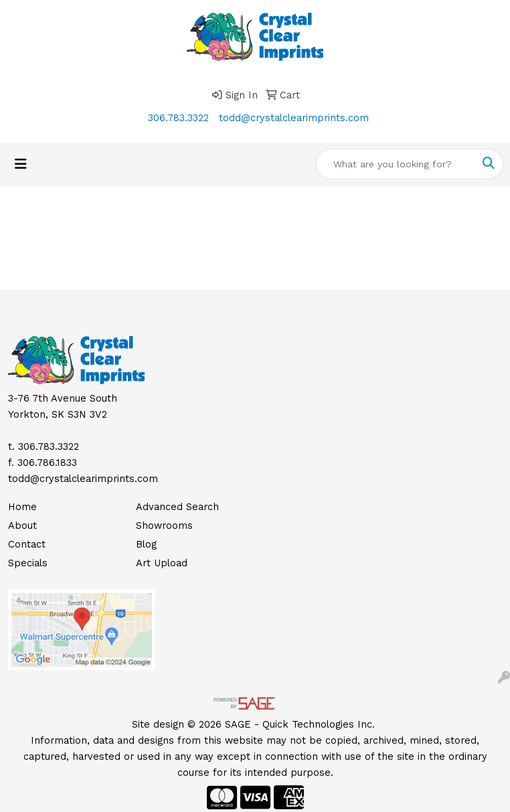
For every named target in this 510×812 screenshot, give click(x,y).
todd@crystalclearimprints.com (294, 118)
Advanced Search (177, 507)
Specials (28, 563)
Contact (27, 544)
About (22, 525)
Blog (146, 544)
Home (22, 507)
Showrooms (164, 525)
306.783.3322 (178, 118)
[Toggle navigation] (21, 164)
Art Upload (162, 563)
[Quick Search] (396, 164)
